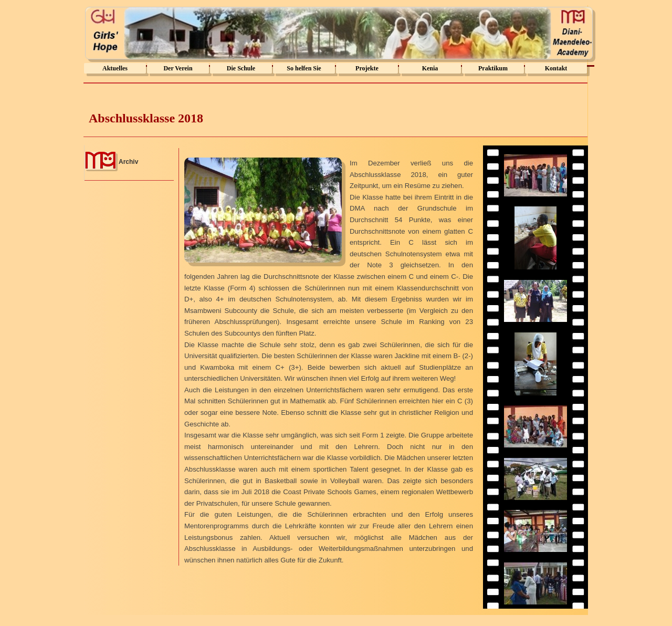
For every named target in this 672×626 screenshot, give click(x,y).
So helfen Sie (304, 68)
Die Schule (241, 68)
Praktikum (493, 68)
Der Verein (178, 68)
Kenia (430, 68)
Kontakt (556, 68)
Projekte (367, 68)
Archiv (128, 162)
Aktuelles (115, 68)
